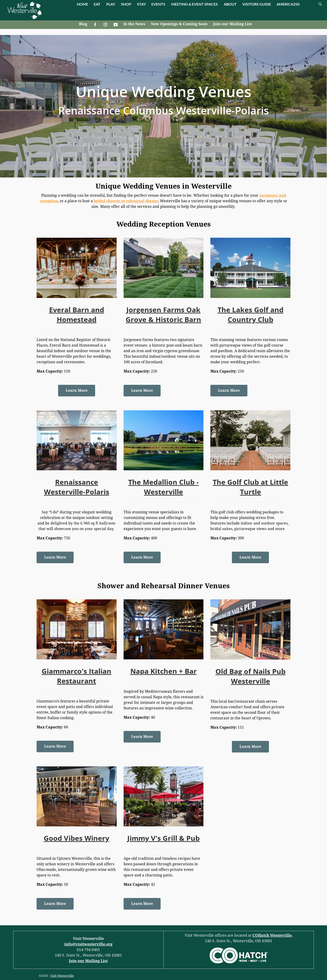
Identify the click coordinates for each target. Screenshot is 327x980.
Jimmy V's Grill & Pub (163, 838)
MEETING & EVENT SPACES (195, 4)
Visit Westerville (62, 976)
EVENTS (158, 4)
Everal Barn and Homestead (77, 315)
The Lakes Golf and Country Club (251, 315)
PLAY (111, 4)
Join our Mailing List (232, 24)
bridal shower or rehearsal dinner (126, 201)
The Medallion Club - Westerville (163, 487)
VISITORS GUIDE (257, 4)
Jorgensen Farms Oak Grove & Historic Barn (163, 315)
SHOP (126, 4)
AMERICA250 (288, 4)
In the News (134, 24)
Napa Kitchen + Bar (163, 671)
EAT (97, 4)
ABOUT (230, 4)
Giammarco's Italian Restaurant (76, 676)
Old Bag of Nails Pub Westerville (251, 676)
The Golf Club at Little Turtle (250, 487)
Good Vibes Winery (76, 838)
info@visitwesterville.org (88, 944)
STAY (141, 4)
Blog (83, 24)
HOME (83, 4)
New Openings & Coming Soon (179, 24)
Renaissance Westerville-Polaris (77, 487)
